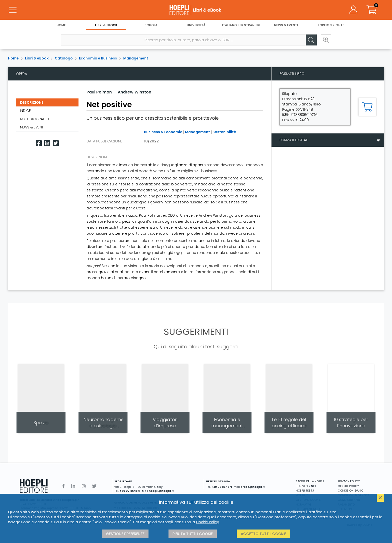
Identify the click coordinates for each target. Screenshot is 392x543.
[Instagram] (84, 486)
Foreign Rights (331, 25)
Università (196, 25)
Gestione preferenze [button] (125, 534)
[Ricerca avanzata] (325, 40)
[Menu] (12, 10)
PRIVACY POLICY (349, 481)
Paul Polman (99, 92)
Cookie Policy (207, 522)
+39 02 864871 (130, 491)
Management (136, 58)
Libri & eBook (106, 25)
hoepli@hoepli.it (161, 491)
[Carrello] (371, 10)
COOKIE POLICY (348, 486)
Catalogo (64, 58)
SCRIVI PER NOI (306, 486)
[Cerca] (310, 40)
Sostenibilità (224, 132)
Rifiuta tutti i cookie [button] (193, 534)
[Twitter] (56, 143)
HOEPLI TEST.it (305, 491)
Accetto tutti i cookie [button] (263, 534)
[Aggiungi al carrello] (367, 107)
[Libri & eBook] (196, 10)
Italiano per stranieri (241, 25)
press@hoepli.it (253, 487)
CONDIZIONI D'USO (350, 491)
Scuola (151, 25)
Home (61, 25)
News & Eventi (286, 25)
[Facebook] (39, 143)
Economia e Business (98, 58)
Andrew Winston (134, 92)
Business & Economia (163, 132)
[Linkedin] (47, 143)
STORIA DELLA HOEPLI (310, 481)
